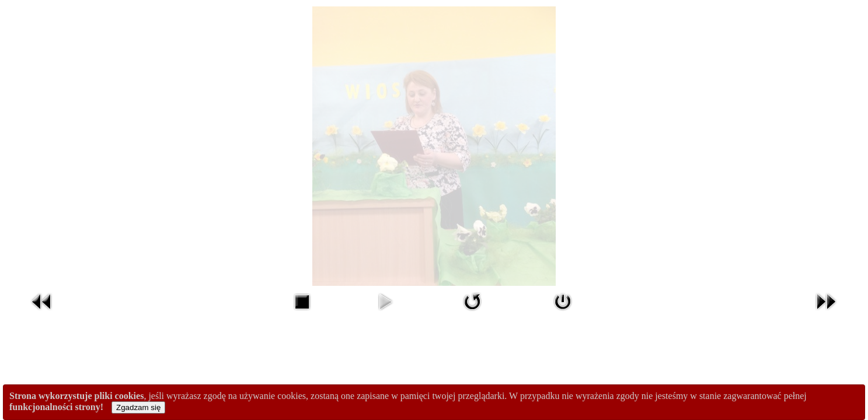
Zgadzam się (138, 407)
